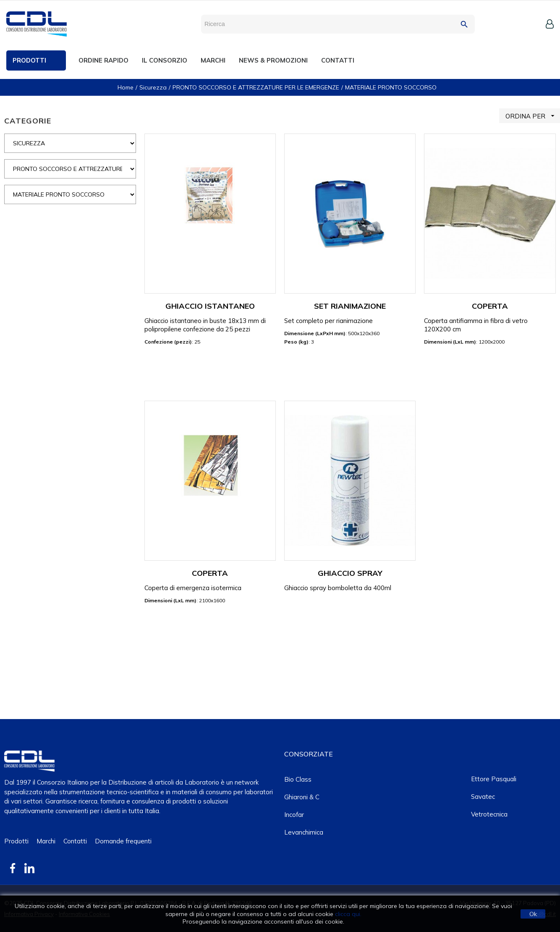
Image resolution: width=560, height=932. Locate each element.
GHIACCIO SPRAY (350, 573)
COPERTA (490, 306)
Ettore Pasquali (494, 779)
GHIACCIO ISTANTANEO (210, 306)
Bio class (298, 779)
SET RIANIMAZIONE (350, 306)
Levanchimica (304, 832)
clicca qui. (348, 914)
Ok (533, 914)
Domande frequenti (123, 841)
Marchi (46, 841)
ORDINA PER (533, 116)
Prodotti (16, 841)
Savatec (483, 797)
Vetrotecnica (489, 814)
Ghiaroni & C (302, 797)
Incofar (294, 815)
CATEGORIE (28, 121)
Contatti (75, 841)
